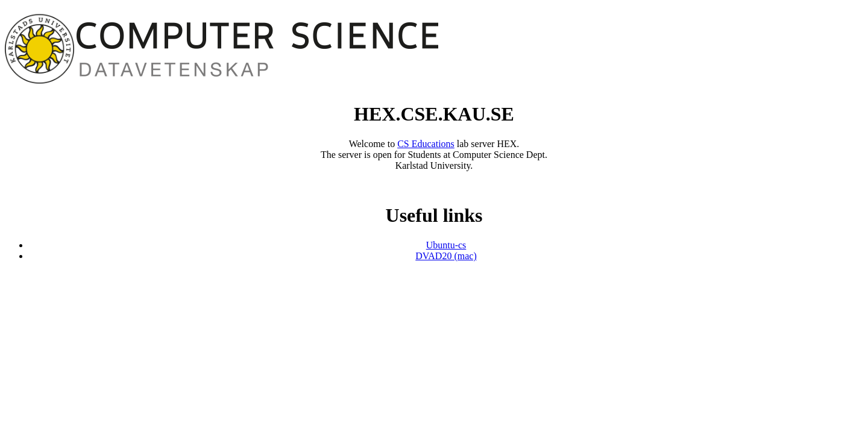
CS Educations (426, 144)
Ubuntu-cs (446, 245)
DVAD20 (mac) (446, 256)
